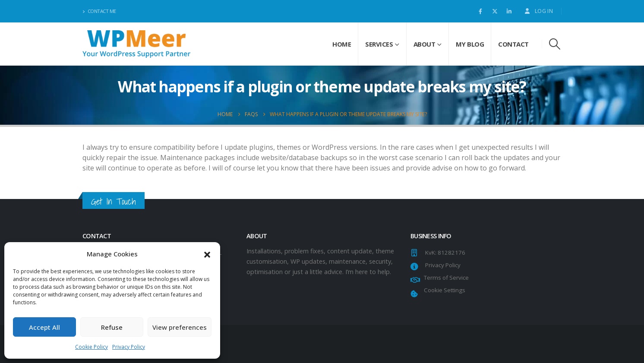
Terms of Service (445, 278)
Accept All (44, 327)
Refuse (112, 327)
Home (342, 44)
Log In (538, 11)
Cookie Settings (443, 290)
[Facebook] (480, 11)
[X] (495, 11)
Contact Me (99, 11)
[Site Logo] (136, 44)
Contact (513, 44)
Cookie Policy (92, 347)
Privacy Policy (129, 347)
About (425, 44)
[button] (207, 254)
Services (379, 44)
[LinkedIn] (509, 11)
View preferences (180, 327)
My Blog (470, 44)
